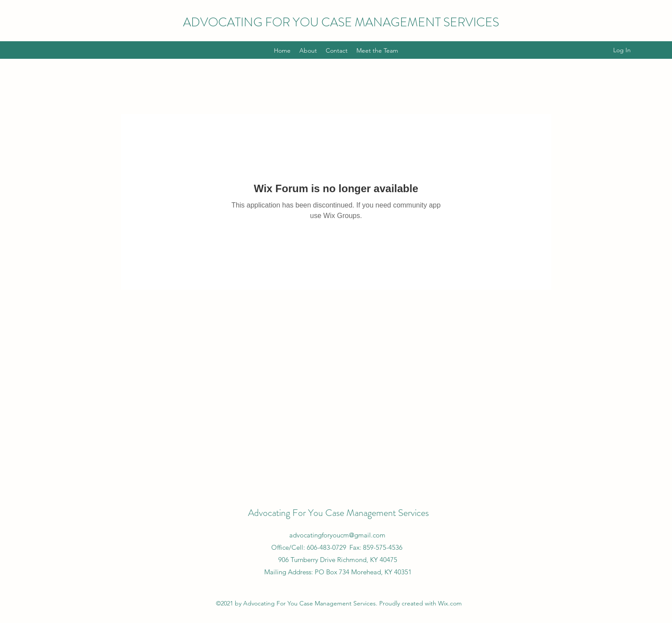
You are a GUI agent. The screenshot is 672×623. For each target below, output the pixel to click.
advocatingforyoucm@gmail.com (337, 535)
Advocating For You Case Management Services (338, 513)
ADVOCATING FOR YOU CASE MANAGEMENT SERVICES (341, 22)
